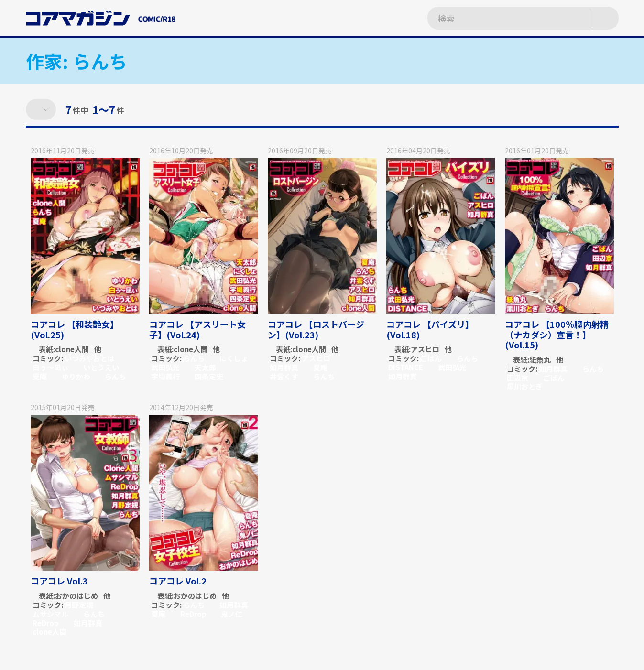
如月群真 (284, 367)
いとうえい (101, 367)
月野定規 (79, 605)
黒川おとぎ (525, 386)
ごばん (431, 358)
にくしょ (234, 358)
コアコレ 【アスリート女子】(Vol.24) (197, 329)
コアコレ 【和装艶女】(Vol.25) (75, 329)
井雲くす (284, 376)
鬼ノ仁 (232, 614)
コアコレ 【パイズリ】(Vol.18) (430, 329)
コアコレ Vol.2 (178, 581)
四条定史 (209, 376)
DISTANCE (406, 367)
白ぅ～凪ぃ (50, 367)
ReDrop (46, 623)
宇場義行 (165, 376)
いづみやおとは (90, 358)
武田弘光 (165, 367)
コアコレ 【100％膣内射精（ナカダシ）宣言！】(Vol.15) (557, 334)
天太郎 (205, 367)
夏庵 (40, 376)
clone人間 (72, 350)
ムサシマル (50, 614)
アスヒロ (316, 358)
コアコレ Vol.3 (59, 581)
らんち (115, 376)
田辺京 (518, 378)
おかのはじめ (76, 596)
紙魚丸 (540, 360)
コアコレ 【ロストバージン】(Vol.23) (316, 329)
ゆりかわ (76, 376)
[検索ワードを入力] (500, 18)
